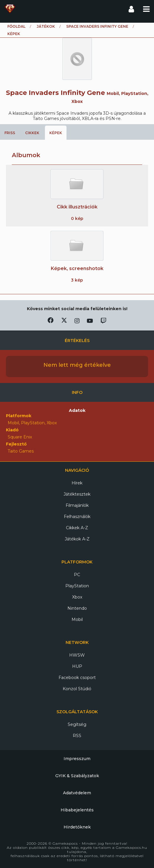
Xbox (77, 597)
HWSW (77, 655)
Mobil (77, 619)
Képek (56, 133)
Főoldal (16, 26)
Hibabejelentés (77, 810)
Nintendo (77, 608)
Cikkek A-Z (77, 528)
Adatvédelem (77, 793)
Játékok (46, 26)
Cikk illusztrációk (77, 207)
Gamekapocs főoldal (10, 9)
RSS (77, 736)
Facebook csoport (77, 678)
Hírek (77, 483)
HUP (77, 666)
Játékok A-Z (77, 539)
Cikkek (32, 133)
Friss (10, 133)
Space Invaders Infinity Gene (97, 26)
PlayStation (77, 586)
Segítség (77, 724)
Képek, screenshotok (77, 268)
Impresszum (77, 759)
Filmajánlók (77, 505)
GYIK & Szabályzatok (77, 776)
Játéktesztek (77, 494)
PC (77, 575)
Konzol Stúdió (77, 689)
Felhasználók (77, 517)
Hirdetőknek (77, 827)
